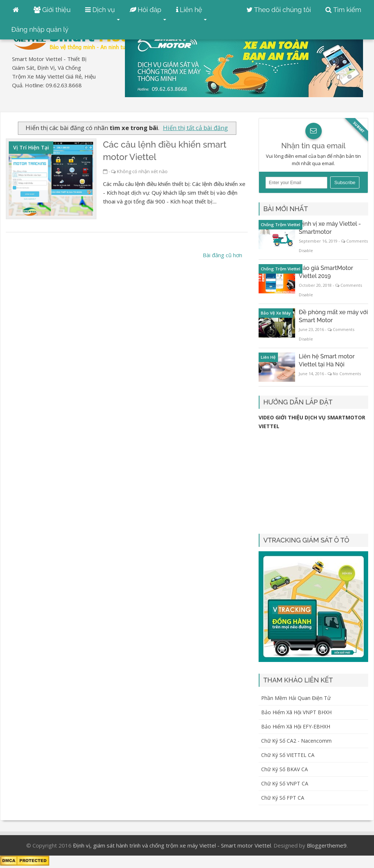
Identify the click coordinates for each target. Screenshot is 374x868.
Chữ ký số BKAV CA (285, 769)
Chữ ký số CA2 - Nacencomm (296, 741)
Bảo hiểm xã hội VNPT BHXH (296, 712)
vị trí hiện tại (31, 147)
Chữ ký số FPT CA (283, 798)
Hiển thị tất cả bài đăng (195, 128)
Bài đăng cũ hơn (222, 255)
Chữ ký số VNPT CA (285, 783)
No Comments (347, 374)
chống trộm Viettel (280, 224)
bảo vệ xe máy (276, 313)
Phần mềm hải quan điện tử (296, 698)
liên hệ (268, 357)
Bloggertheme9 (327, 845)
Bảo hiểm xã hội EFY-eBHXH (296, 726)
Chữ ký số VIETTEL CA (288, 755)
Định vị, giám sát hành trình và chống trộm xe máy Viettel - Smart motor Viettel (172, 845)
